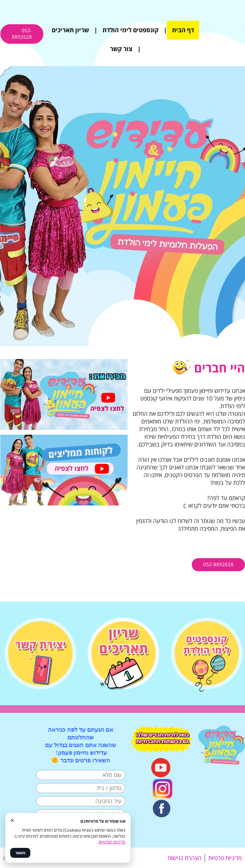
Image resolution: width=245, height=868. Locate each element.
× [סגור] (12, 820)
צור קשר (121, 49)
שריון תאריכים (70, 30)
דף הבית (183, 30)
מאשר (20, 853)
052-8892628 (22, 34)
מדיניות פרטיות (225, 858)
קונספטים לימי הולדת (130, 30)
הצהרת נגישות (185, 858)
